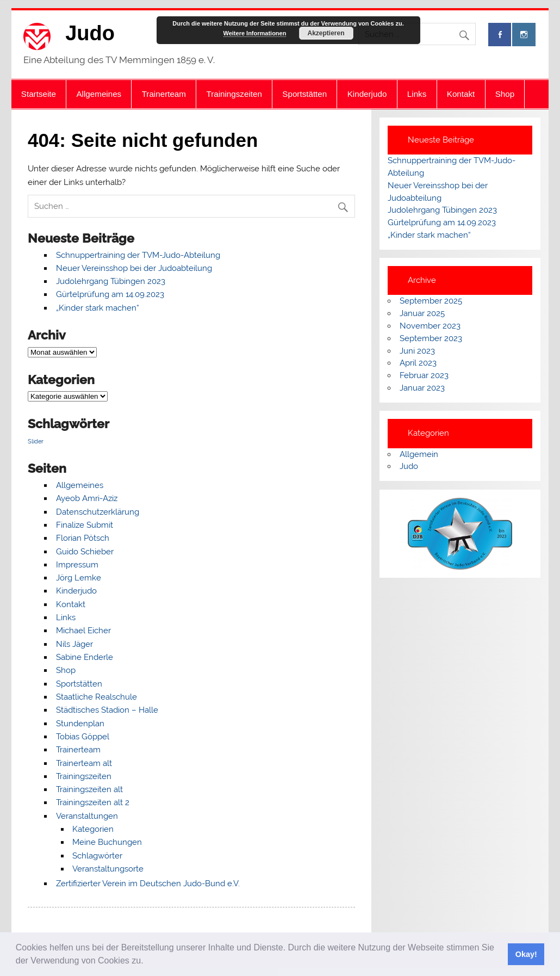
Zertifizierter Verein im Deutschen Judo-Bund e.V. (148, 884)
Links (417, 94)
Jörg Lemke (79, 578)
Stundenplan (80, 724)
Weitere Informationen (255, 33)
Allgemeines (99, 94)
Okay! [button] (526, 954)
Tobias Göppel (83, 737)
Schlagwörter (97, 856)
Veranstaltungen (87, 816)
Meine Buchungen (107, 842)
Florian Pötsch (83, 538)
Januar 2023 (422, 388)
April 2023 (418, 363)
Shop (505, 94)
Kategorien (93, 829)
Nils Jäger (74, 644)
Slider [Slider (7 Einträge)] (36, 441)
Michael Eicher (83, 631)
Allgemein (419, 454)
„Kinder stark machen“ (98, 308)
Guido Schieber (85, 552)
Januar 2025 (422, 313)
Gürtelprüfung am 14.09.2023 (110, 294)
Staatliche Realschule (97, 697)
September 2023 (431, 338)
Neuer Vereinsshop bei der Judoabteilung (134, 268)
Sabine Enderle (85, 657)
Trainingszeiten (234, 94)
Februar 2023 (424, 375)
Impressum (77, 565)
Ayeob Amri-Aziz (87, 498)
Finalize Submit (85, 525)
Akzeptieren (326, 33)
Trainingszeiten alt (89, 789)
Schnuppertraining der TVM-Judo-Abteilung (138, 255)
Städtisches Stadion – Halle (107, 710)
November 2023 (430, 326)
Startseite (39, 94)
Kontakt (461, 94)
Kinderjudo (367, 94)
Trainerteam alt (84, 763)
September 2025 (431, 301)
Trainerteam (164, 94)
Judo (90, 33)
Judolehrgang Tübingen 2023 (111, 281)
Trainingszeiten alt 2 (93, 802)
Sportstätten (304, 94)
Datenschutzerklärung (98, 512)
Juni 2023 (417, 351)
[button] (147, 962)
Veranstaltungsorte (108, 869)
